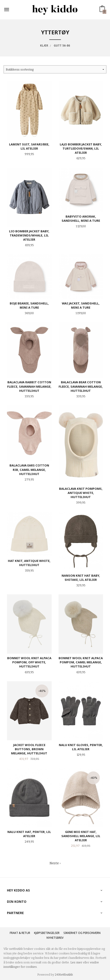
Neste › (55, 863)
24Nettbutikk (64, 975)
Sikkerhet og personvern (82, 933)
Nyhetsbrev (55, 938)
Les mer (76, 962)
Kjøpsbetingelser (47, 933)
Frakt (14, 933)
